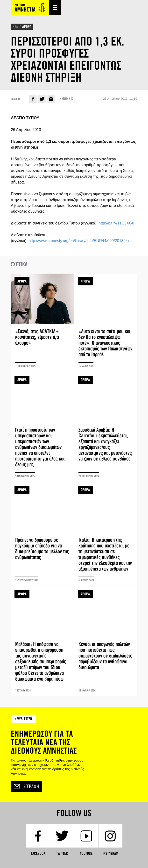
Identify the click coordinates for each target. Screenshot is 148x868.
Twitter (42, 99)
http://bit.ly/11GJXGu (116, 223)
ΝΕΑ (15, 27)
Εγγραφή (26, 787)
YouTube (86, 853)
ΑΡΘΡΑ (27, 27)
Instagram (110, 853)
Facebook (33, 99)
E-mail (51, 99)
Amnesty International (30, 8)
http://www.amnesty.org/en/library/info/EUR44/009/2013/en (79, 241)
